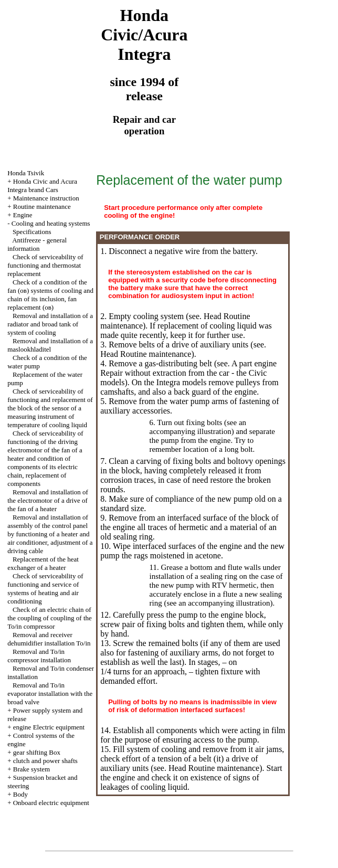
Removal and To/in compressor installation (39, 656)
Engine (23, 215)
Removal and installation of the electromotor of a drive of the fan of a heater (48, 500)
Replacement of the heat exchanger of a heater (43, 563)
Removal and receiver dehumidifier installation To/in (49, 639)
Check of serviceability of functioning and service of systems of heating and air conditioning (45, 589)
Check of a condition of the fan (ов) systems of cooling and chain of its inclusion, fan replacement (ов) (50, 295)
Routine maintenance (42, 207)
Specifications (32, 232)
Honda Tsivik (26, 173)
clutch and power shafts (45, 761)
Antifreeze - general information (37, 244)
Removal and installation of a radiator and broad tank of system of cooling (50, 324)
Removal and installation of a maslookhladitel (50, 345)
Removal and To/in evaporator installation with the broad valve (50, 694)
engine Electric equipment (49, 727)
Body (20, 794)
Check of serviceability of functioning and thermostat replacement (45, 265)
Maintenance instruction (46, 198)
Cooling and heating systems (51, 223)
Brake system (31, 769)
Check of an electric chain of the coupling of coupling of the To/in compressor (50, 618)
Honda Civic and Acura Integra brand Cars (42, 186)
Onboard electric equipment (51, 803)
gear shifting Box (37, 752)
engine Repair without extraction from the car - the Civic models (188, 373)
